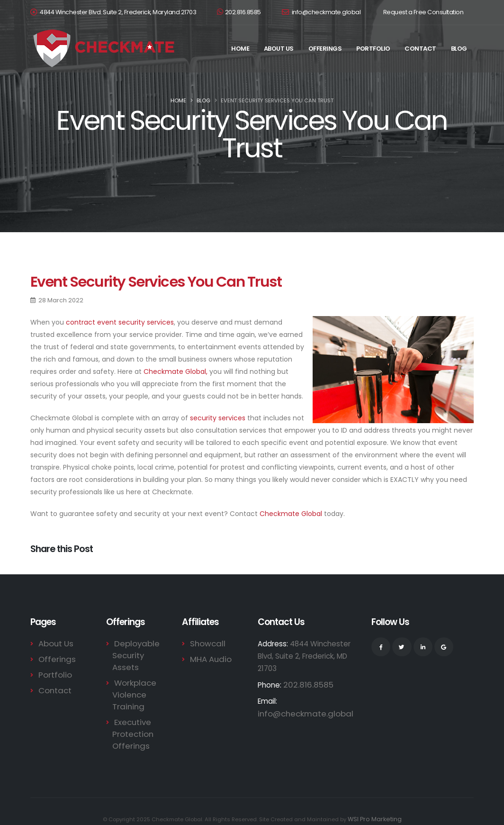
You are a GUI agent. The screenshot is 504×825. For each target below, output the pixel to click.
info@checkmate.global (321, 12)
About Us (279, 49)
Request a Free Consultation (423, 12)
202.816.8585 (239, 12)
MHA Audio (208, 658)
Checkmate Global (291, 514)
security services (218, 418)
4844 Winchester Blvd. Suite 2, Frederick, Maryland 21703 (118, 12)
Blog (459, 49)
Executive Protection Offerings (131, 719)
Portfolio (373, 49)
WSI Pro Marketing (375, 804)
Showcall (205, 643)
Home (240, 49)
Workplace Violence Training (132, 681)
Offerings (325, 49)
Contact (420, 49)
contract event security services (120, 322)
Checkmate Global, (175, 372)
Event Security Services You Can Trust (156, 282)
